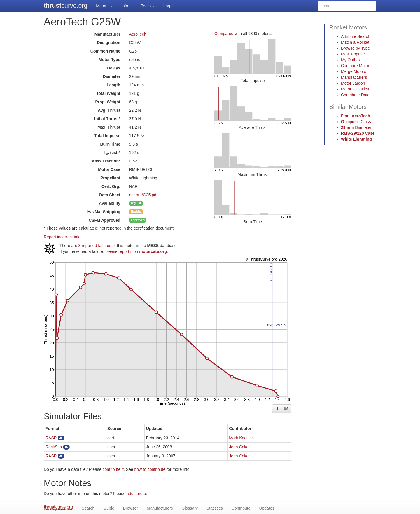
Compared (224, 34)
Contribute (241, 508)
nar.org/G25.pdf (143, 195)
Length (114, 85)
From (356, 116)
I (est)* (112, 153)
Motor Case (109, 169)
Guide (109, 508)
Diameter (112, 76)
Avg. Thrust (109, 110)
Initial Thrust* (107, 119)
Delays (114, 68)
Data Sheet (110, 195)
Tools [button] (148, 6)
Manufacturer (107, 34)
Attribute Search (356, 36)
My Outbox (351, 60)
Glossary (190, 508)
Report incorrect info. (63, 237)
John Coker (239, 447)
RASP (51, 438)
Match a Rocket (355, 42)
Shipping (104, 212)
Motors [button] (104, 6)
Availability (110, 203)
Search (88, 508)
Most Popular (353, 54)
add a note (136, 494)
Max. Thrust (109, 127)
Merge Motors (353, 71)
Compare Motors (356, 66)
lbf (286, 409)
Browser (131, 508)
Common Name (105, 51)
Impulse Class (356, 122)
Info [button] (127, 6)
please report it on (136, 251)
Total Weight (108, 93)
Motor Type (109, 60)
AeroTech (138, 34)
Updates (267, 508)
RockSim (54, 447)
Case (358, 133)
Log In (169, 6)
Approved (104, 220)
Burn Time (110, 144)
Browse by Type (355, 48)
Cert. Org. (111, 186)
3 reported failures (95, 246)
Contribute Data (355, 95)
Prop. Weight (108, 102)
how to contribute (150, 469)
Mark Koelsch (241, 438)
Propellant (110, 178)
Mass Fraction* (106, 161)
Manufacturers (354, 77)
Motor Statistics (355, 89)
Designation (108, 43)
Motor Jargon (353, 83)
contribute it (113, 469)
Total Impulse (107, 136)
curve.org (65, 6)
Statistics (215, 508)
